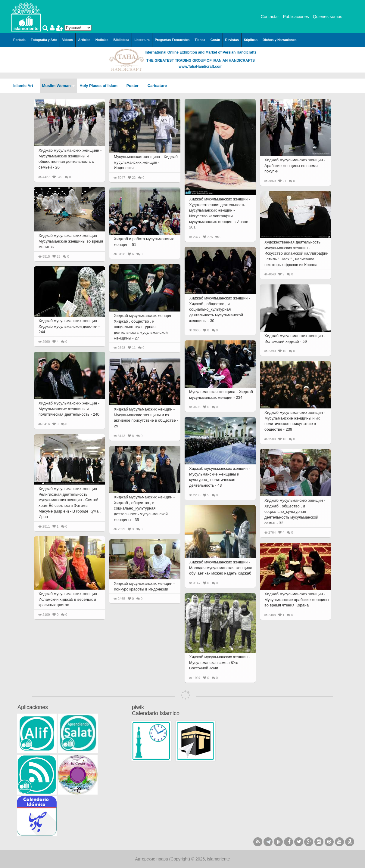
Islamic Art (25, 86)
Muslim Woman (59, 86)
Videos (68, 40)
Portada (19, 40)
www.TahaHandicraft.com (200, 67)
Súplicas (251, 40)
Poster (135, 86)
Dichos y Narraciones (280, 40)
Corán (215, 40)
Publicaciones (296, 17)
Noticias (102, 40)
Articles (84, 40)
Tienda (200, 40)
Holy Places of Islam (100, 86)
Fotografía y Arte (44, 40)
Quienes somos (328, 17)
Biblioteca (122, 40)
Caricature (157, 86)
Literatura (142, 40)
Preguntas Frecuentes (172, 40)
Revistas (232, 40)
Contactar (270, 17)
